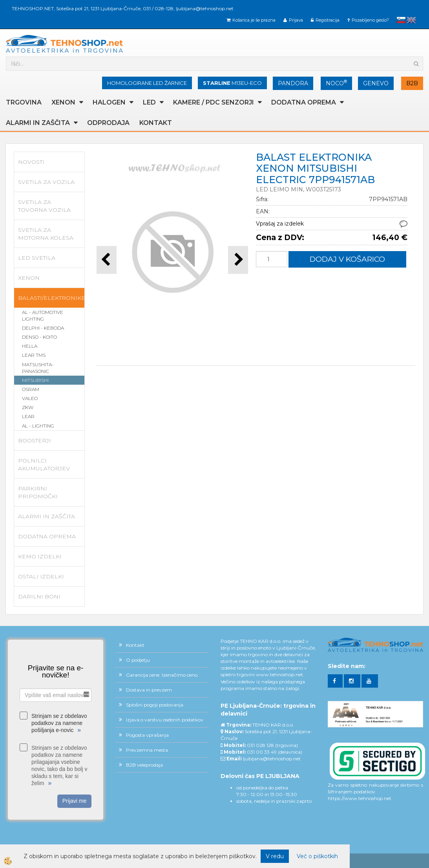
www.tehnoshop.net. (280, 674)
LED (149, 102)
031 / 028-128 (158, 8)
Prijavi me (74, 801)
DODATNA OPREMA (304, 102)
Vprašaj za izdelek (280, 224)
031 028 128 (260, 745)
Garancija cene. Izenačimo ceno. (162, 675)
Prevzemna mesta (147, 750)
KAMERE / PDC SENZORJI (214, 102)
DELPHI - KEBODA (43, 328)
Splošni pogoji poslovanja (155, 705)
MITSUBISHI (35, 380)
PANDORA (293, 83)
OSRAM (31, 389)
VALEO (30, 398)
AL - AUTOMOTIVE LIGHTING (43, 316)
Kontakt (156, 123)
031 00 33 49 (262, 752)
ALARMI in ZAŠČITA (38, 123)
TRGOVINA (24, 102)
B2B (412, 83)
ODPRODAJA (108, 123)
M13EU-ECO (232, 83)
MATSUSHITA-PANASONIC (38, 368)
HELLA (30, 346)
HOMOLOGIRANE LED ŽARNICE (147, 83)
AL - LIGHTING (38, 426)
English (411, 20)
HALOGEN (109, 102)
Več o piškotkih (317, 856)
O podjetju (138, 660)
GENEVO (376, 83)
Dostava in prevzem (149, 690)
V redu (275, 856)
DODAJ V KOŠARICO (347, 259)
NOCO (336, 83)
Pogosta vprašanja (147, 735)
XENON (63, 102)
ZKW (28, 407)
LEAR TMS (34, 355)
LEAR (28, 416)
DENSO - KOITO (39, 337)
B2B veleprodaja (144, 765)
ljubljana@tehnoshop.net (205, 8)
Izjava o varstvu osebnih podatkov (165, 720)
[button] (238, 260)
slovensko (401, 20)
